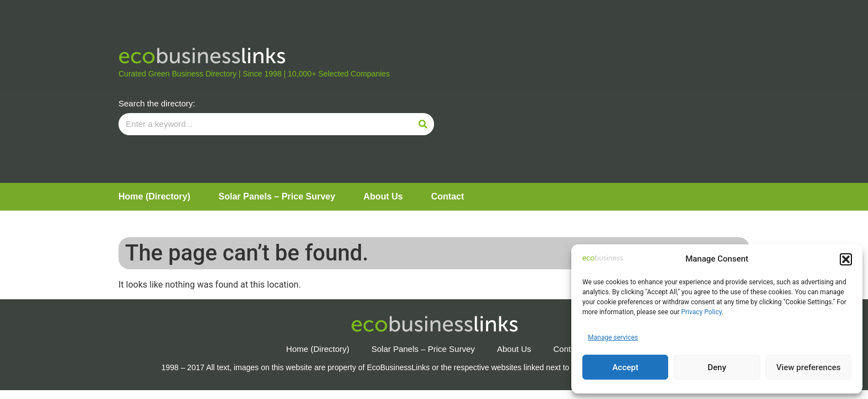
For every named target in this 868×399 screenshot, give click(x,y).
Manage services (613, 337)
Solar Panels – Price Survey (277, 196)
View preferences (808, 367)
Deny (717, 367)
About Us (383, 196)
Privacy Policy (701, 312)
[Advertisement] (592, 91)
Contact (448, 196)
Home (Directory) (154, 196)
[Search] (423, 124)
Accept (625, 367)
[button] (846, 259)
